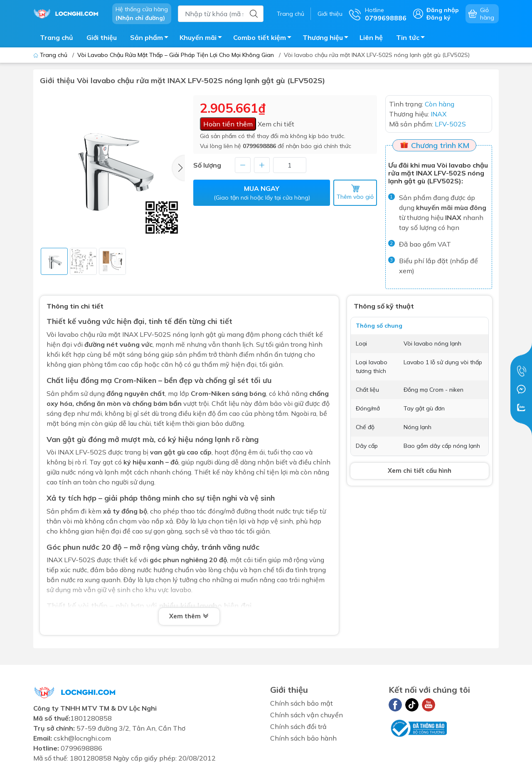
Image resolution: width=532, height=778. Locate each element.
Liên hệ (371, 37)
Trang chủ (291, 14)
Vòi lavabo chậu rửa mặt (84, 334)
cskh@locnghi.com (82, 738)
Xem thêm (189, 616)
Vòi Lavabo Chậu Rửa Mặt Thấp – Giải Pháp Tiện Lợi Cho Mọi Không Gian (176, 55)
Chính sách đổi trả (298, 726)
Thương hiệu (328, 39)
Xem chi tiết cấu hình (420, 471)
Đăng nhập (443, 10)
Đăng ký (438, 17)
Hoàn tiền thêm (228, 124)
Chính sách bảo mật (302, 703)
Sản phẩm (151, 39)
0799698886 (259, 146)
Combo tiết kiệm (265, 39)
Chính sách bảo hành (303, 738)
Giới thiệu (330, 14)
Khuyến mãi (203, 39)
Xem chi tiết (276, 124)
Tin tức (413, 39)
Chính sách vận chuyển (307, 715)
